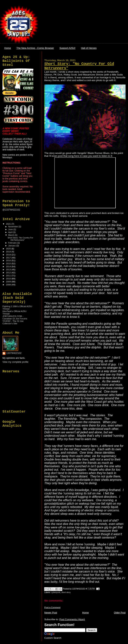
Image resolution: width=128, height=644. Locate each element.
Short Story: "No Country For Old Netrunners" (20, 239)
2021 (9, 224)
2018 (9, 255)
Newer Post (51, 613)
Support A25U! (68, 48)
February (13, 243)
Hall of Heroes (89, 48)
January (12, 246)
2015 (9, 263)
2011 (9, 276)
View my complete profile (15, 362)
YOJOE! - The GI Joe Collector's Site (13, 322)
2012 (9, 272)
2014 (9, 266)
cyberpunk (56, 592)
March (12, 235)
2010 (9, 279)
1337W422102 (14, 353)
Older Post (120, 613)
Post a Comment (52, 607)
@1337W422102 (11, 210)
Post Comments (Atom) (72, 619)
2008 (9, 285)
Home (8, 48)
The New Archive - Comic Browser (35, 48)
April (11, 232)
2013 (9, 269)
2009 (9, 282)
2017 (9, 258)
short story (66, 592)
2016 (9, 260)
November (13, 227)
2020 (9, 249)
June (11, 229)
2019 (9, 252)
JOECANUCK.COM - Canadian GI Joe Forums (15, 317)
